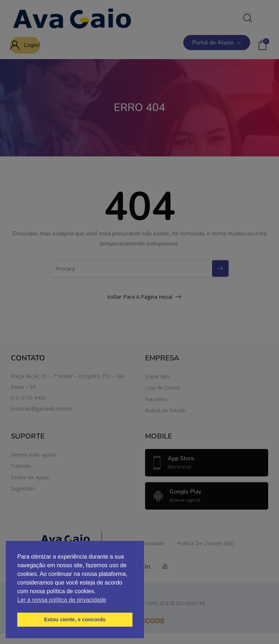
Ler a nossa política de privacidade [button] (62, 600)
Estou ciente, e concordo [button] (75, 619)
